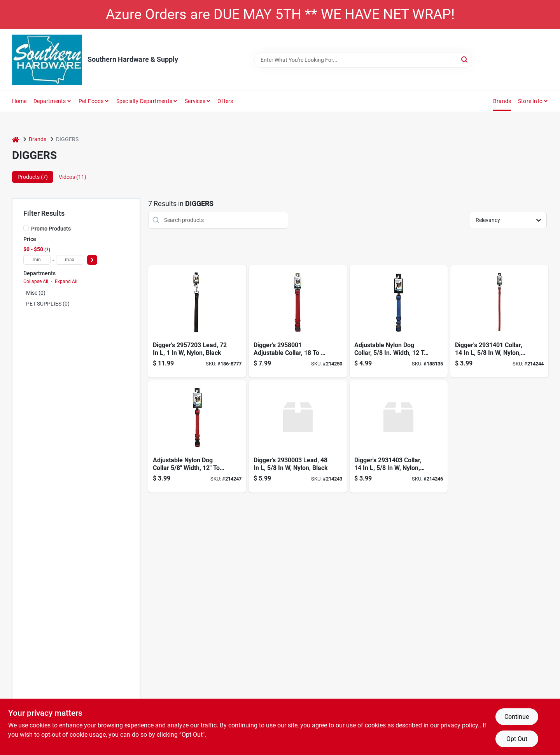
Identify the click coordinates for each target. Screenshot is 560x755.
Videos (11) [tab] (73, 177)
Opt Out (517, 739)
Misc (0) (36, 293)
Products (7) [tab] (33, 177)
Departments (50, 101)
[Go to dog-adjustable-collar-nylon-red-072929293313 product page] (197, 436)
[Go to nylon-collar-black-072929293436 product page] (399, 436)
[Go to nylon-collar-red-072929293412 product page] (499, 321)
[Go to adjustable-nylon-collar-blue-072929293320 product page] (399, 321)
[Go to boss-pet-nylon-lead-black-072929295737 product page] (197, 321)
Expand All (66, 281)
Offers (225, 101)
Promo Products (51, 229)
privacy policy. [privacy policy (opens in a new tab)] (460, 725)
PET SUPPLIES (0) (48, 304)
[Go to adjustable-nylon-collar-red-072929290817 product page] (298, 321)
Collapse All (36, 281)
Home (19, 101)
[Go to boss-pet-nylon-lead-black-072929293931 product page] (298, 436)
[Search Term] (363, 60)
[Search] (465, 59)
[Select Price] (92, 260)
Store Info (530, 101)
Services (195, 101)
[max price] (70, 260)
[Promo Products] (26, 228)
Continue (517, 717)
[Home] (16, 139)
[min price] (37, 260)
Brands (502, 101)
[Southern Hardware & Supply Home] (47, 60)
